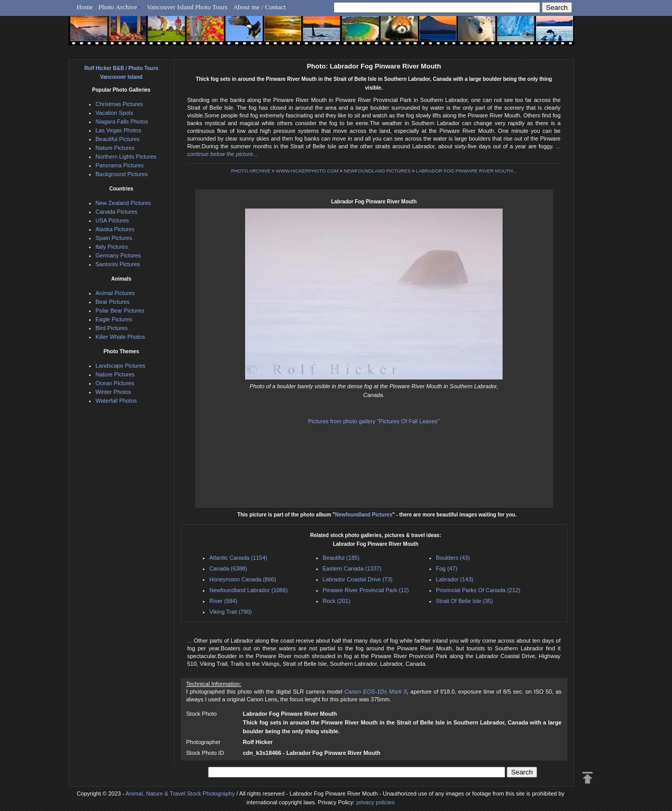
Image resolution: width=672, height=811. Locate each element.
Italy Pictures (112, 247)
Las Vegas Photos (119, 130)
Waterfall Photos (116, 401)
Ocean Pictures (115, 383)
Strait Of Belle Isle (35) (465, 601)
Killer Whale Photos (120, 337)
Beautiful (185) (341, 558)
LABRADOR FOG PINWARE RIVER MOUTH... (467, 171)
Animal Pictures (115, 293)
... (191, 641)
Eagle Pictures (114, 319)
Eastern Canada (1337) (352, 568)
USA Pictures (113, 220)
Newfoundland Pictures (364, 515)
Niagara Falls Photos (122, 122)
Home (85, 7)
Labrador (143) (455, 579)
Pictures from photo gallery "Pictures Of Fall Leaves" (374, 421)
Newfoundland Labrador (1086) (249, 590)
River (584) (223, 601)
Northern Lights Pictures (126, 157)
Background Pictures (122, 174)
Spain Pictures (114, 238)
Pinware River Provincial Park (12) (366, 590)
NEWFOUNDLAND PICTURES (377, 171)
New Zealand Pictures (124, 203)
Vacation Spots (115, 113)
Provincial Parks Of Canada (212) (478, 590)
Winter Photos (114, 392)
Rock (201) (337, 601)
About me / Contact (260, 7)
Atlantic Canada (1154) (239, 558)
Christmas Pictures (119, 104)
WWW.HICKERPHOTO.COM (307, 171)
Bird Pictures (112, 328)
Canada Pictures (117, 212)
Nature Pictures (115, 148)
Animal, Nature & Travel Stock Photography (180, 793)
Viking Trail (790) (231, 612)
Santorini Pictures (118, 264)
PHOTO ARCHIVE (251, 171)
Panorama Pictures (120, 165)
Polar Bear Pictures (120, 310)
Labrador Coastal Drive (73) (358, 579)
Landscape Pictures (121, 366)
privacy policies (376, 802)
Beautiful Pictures (118, 139)
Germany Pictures (118, 255)
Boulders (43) (453, 558)
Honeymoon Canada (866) (243, 579)
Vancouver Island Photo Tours (187, 7)
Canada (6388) (228, 568)
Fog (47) (447, 568)
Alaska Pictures (115, 229)
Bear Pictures (113, 302)
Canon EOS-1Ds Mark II (376, 692)
